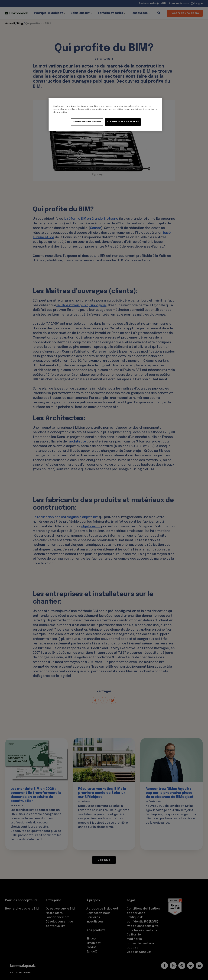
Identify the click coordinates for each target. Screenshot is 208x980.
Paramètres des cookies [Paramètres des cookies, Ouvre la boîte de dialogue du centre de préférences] (87, 122)
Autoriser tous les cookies (123, 122)
